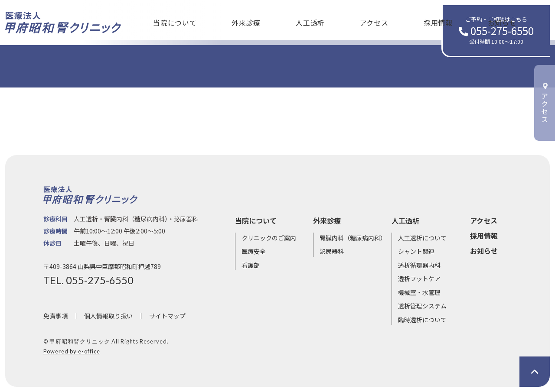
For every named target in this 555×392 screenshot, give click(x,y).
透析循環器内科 (419, 265)
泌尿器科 (332, 251)
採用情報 (365, 20)
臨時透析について (422, 320)
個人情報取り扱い (108, 316)
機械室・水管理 (419, 292)
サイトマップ (167, 316)
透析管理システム (422, 306)
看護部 (251, 265)
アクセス (316, 20)
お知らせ (415, 20)
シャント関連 (416, 251)
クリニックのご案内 (269, 238)
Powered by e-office (72, 351)
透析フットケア (419, 279)
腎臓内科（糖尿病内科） (353, 238)
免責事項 (55, 316)
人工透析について (422, 238)
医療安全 (254, 251)
